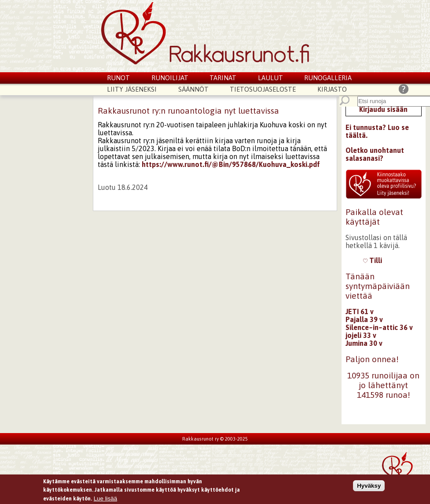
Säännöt (193, 89)
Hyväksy (369, 487)
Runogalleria (328, 78)
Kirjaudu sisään (383, 109)
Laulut (270, 78)
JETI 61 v (360, 311)
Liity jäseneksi (132, 89)
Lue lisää (105, 499)
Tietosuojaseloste (263, 89)
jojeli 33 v (361, 335)
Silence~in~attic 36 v (379, 327)
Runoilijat (170, 78)
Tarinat (223, 78)
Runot (118, 78)
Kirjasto (332, 89)
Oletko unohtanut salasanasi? (375, 154)
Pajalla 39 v (364, 319)
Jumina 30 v (364, 343)
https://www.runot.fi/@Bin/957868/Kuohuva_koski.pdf (231, 164)
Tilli (373, 260)
